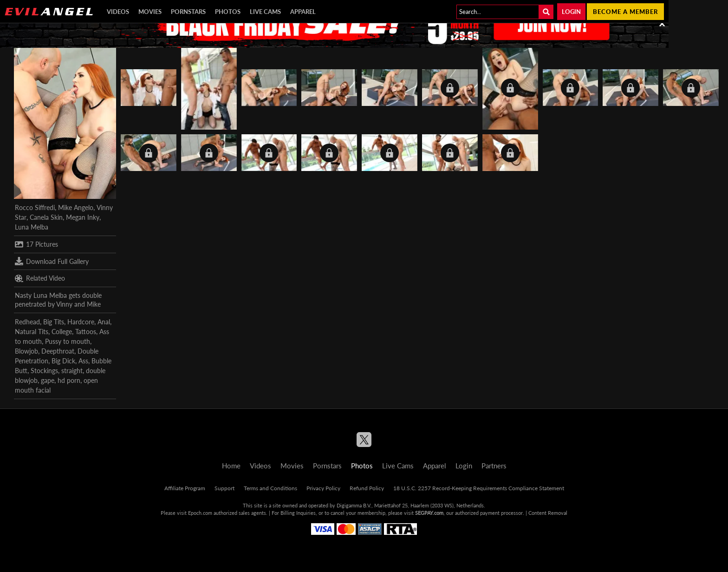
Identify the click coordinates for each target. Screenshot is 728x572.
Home (231, 466)
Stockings (44, 371)
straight (72, 371)
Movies (150, 12)
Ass (83, 361)
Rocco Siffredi (35, 207)
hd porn (69, 380)
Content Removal (548, 513)
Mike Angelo (76, 207)
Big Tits (54, 322)
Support (224, 488)
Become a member (625, 12)
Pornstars (188, 12)
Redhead (27, 322)
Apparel (303, 12)
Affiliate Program (185, 488)
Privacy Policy (323, 488)
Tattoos (86, 332)
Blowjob (26, 351)
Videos (118, 12)
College (62, 332)
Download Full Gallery (52, 261)
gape (48, 380)
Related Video (40, 278)
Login (571, 12)
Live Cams (265, 12)
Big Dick (63, 361)
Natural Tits (32, 332)
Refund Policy (367, 488)
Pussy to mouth (68, 341)
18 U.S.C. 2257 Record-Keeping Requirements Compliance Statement (479, 488)
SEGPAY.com (429, 513)
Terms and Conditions (270, 488)
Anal (104, 322)
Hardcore (81, 322)
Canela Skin (46, 217)
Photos (228, 12)
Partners (494, 466)
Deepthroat (58, 351)
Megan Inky (83, 217)
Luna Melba (32, 227)
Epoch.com (200, 513)
